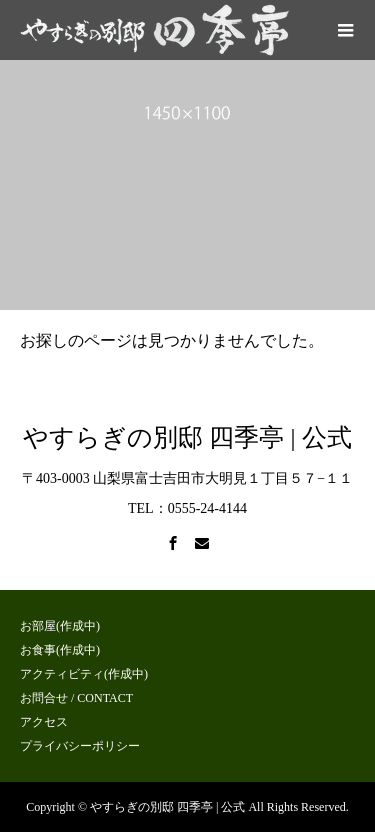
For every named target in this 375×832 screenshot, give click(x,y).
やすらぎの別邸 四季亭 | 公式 (187, 437)
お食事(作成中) (60, 650)
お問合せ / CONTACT (76, 698)
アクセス (44, 722)
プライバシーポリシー (80, 746)
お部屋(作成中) (60, 626)
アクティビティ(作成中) (84, 674)
